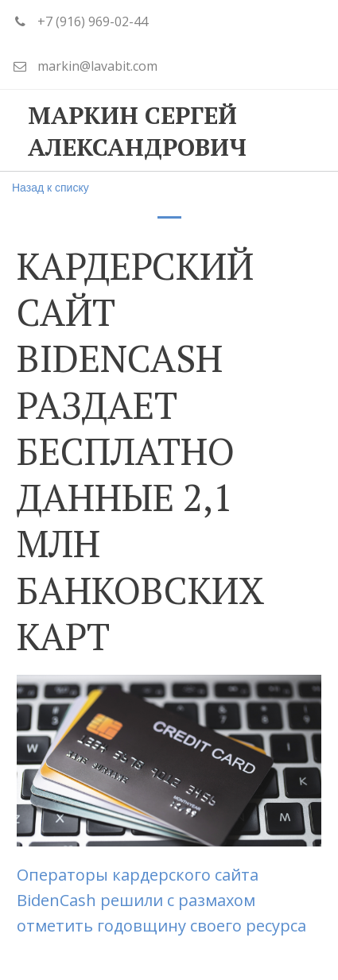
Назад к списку (51, 188)
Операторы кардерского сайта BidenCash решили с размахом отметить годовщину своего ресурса (163, 901)
